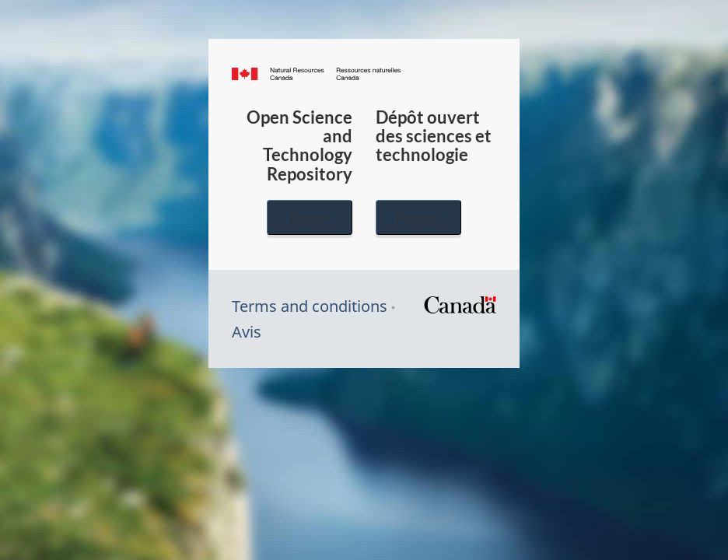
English (310, 217)
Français (418, 217)
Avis (247, 332)
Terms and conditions (310, 306)
